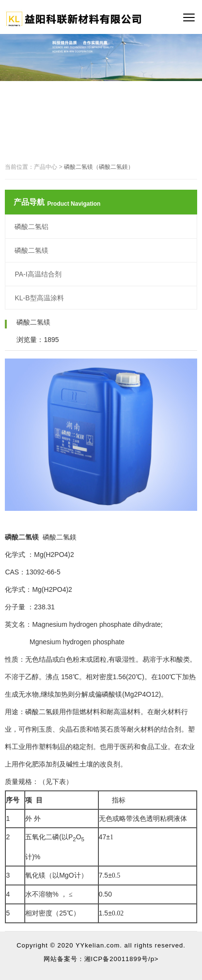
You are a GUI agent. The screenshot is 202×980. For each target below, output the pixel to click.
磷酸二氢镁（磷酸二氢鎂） (99, 167)
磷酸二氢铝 (31, 227)
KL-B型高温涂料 (39, 298)
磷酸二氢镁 (31, 250)
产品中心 (46, 167)
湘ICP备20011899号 (117, 959)
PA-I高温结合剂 (38, 274)
